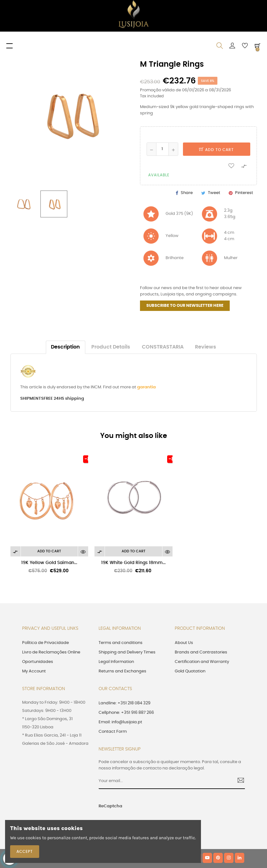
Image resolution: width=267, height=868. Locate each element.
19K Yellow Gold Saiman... (49, 563)
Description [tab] (65, 347)
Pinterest (244, 193)
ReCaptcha (110, 806)
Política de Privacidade (46, 643)
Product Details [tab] (111, 347)
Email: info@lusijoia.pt (120, 722)
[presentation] (175, 810)
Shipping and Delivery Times (127, 652)
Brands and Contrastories (201, 652)
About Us (184, 643)
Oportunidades (38, 662)
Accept (25, 852)
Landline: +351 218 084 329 (124, 703)
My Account (34, 671)
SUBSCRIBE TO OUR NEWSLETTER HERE (185, 306)
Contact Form (113, 732)
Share (187, 193)
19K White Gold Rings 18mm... (133, 563)
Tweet (214, 193)
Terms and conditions (121, 643)
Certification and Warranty (202, 662)
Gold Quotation (190, 671)
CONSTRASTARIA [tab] (163, 347)
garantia (146, 387)
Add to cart (216, 150)
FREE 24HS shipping (64, 399)
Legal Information (116, 662)
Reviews (206, 347)
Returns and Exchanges (122, 671)
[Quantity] (162, 149)
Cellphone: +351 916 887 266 (126, 713)
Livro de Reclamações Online (51, 652)
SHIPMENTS (32, 399)
